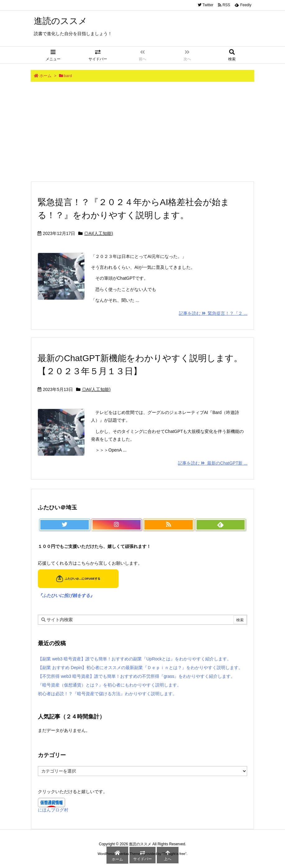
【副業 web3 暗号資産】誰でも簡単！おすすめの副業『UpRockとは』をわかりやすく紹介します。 (135, 659)
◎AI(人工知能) (99, 233)
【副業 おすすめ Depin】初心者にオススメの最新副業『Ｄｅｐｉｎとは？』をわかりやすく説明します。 (140, 668)
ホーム (45, 76)
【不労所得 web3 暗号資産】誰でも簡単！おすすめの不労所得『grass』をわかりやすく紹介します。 (136, 676)
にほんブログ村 (53, 810)
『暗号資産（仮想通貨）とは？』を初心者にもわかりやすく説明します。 (110, 685)
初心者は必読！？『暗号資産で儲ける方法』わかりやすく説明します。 (107, 694)
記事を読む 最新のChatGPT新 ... (213, 463)
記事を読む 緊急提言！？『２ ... (213, 313)
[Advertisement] (142, 131)
